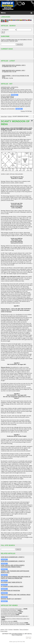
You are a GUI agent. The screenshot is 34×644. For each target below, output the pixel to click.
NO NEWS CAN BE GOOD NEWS (10, 613)
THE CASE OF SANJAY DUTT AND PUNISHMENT (14, 624)
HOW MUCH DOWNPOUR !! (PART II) (13, 561)
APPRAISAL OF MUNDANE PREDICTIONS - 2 (13, 609)
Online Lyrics (12, 642)
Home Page (4, 116)
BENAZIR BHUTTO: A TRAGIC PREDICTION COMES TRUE (16, 619)
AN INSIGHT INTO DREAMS (9, 615)
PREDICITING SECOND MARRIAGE (10, 612)
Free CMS (22, 642)
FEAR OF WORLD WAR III (7, 96)
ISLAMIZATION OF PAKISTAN (10, 590)
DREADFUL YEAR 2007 (8, 621)
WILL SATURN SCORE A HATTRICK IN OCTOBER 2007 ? (15, 616)
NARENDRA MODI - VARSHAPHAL (10, 87)
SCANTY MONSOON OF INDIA (21, 116)
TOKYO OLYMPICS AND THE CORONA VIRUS (16, 595)
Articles (10, 116)
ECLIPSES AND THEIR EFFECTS (11, 582)
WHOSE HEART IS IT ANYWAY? (11, 599)
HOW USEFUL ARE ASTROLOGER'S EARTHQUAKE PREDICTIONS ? (13, 566)
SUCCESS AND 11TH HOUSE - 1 (10, 610)
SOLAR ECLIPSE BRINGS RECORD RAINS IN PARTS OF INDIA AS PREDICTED (16, 577)
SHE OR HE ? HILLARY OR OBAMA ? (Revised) (13, 623)
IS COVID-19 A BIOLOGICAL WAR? (12, 586)
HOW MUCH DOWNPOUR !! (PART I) (13, 557)
